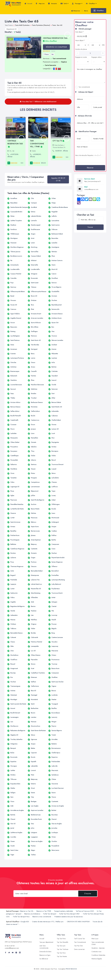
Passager (77, 4)
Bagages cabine (96, 57)
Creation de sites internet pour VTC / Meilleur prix (48, 922)
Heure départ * (80, 40)
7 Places (46, 54)
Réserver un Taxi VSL (27, 911)
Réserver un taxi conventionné (42, 917)
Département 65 (11, 29)
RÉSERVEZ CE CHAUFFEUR (56, 47)
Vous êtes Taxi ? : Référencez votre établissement (38, 102)
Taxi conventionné (84, 87)
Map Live (40, 4)
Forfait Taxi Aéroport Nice (21, 917)
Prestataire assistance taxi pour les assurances (69, 917)
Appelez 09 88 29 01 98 (58, 179)
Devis (86, 11)
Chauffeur (91, 4)
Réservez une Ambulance (32, 914)
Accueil (28, 4)
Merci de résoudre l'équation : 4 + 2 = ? (88, 155)
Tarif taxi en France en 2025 (85, 911)
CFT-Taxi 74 (58, 141)
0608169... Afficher (62, 151)
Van (53, 54)
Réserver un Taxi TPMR (44, 911)
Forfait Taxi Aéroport (50, 914)
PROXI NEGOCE (71, 969)
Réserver (76, 11)
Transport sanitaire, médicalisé (63, 911)
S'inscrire (88, 894)
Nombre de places (81, 49)
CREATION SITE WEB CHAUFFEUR (78, 922)
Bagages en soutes (81, 57)
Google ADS (25, 922)
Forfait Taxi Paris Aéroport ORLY (70, 914)
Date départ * (80, 32)
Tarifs (64, 4)
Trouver (90, 227)
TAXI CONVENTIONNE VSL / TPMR (37, 144)
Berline (43, 163)
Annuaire (53, 4)
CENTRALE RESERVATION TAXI (55, 39)
